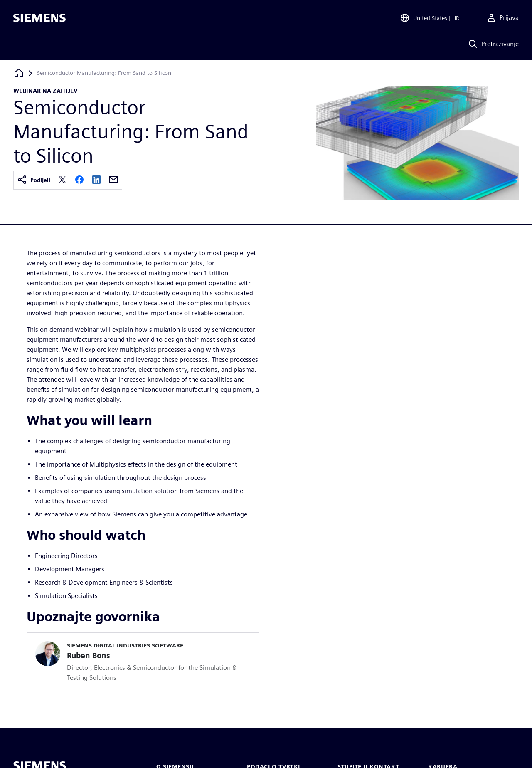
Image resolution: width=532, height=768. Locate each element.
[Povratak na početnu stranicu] (19, 73)
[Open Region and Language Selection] (430, 18)
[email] (113, 180)
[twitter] (62, 180)
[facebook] (79, 180)
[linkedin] (96, 180)
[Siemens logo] (39, 18)
